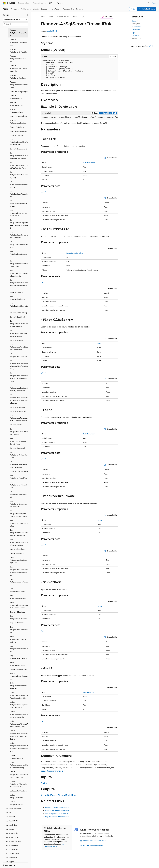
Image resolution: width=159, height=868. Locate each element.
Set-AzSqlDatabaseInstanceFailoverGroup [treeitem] (19, 213)
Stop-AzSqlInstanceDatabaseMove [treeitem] (19, 649)
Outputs (136, 36)
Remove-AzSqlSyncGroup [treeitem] (16, 97)
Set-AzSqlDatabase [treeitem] (17, 135)
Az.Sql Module (53, 31)
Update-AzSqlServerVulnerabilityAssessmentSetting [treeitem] (18, 784)
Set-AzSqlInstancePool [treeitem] (18, 411)
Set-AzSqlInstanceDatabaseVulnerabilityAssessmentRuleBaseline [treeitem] (19, 399)
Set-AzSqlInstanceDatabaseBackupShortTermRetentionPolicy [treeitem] (19, 377)
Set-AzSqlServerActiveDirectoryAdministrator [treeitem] (19, 432)
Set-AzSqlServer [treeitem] (16, 425)
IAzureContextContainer (75, 253)
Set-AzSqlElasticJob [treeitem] (17, 292)
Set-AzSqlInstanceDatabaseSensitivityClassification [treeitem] (19, 388)
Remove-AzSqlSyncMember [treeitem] (17, 104)
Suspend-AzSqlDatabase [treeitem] (19, 669)
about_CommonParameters (52, 771)
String (99, 343)
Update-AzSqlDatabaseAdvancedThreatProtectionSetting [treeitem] (19, 695)
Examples (136, 27)
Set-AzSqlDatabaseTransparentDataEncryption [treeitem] (19, 273)
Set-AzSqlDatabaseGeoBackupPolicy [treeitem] (19, 204)
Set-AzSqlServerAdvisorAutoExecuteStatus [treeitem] (18, 441)
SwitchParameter (89, 163)
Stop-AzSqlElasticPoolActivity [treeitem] (18, 617)
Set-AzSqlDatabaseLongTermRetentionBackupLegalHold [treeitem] (19, 224)
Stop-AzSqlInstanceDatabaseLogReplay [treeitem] (19, 639)
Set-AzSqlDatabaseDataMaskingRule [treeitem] (19, 184)
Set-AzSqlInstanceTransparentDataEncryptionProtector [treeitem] (19, 418)
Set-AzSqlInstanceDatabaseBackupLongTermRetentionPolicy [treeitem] (19, 365)
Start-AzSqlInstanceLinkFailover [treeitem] (19, 582)
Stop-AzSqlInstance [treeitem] (17, 623)
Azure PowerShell (63, 17)
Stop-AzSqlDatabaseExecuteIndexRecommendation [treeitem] (19, 605)
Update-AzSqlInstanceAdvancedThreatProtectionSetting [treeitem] (19, 724)
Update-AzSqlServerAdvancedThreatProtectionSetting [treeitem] (19, 775)
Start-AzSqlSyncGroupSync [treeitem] (18, 590)
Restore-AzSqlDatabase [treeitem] (18, 116)
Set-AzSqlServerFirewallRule (57, 814)
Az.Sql (75, 17)
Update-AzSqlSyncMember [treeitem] (17, 796)
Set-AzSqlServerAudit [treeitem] (17, 448)
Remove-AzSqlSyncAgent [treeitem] (19, 92)
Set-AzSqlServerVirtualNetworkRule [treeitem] (19, 523)
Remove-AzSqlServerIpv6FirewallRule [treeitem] (18, 42)
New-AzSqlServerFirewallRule (57, 810)
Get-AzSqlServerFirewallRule (57, 807)
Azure (51, 17)
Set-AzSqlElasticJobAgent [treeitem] (18, 298)
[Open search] (148, 3)
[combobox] (15, 20)
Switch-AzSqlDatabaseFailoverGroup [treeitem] (19, 676)
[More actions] (116, 17)
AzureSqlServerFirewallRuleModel (59, 795)
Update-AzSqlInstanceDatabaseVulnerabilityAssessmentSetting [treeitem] (19, 747)
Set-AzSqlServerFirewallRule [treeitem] (19, 477)
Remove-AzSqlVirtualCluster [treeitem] (17, 111)
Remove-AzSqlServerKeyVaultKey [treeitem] (19, 51)
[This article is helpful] (150, 46)
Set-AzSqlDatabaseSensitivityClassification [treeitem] (19, 264)
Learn (43, 17)
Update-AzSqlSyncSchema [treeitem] (17, 803)
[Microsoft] (4, 3)
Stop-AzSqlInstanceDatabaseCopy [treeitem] (19, 630)
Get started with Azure (147, 9)
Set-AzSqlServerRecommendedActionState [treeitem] (19, 504)
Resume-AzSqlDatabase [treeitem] (18, 131)
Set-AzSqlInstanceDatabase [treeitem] (18, 355)
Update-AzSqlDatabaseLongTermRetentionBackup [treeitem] (19, 705)
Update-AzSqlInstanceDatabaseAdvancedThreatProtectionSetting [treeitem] (19, 735)
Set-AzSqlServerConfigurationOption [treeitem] (19, 455)
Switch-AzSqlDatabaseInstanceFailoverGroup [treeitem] (19, 686)
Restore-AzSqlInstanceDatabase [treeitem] (18, 122)
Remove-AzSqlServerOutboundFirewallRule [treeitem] (19, 68)
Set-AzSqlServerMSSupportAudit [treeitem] (19, 494)
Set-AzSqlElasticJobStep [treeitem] (19, 313)
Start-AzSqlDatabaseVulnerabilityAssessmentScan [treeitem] (19, 542)
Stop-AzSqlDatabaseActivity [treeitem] (18, 597)
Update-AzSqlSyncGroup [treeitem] (19, 791)
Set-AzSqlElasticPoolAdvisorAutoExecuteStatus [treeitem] (19, 324)
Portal (133, 9)
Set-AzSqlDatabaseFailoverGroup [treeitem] (19, 194)
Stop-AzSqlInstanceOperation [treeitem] (18, 657)
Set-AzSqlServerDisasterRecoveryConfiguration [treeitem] (19, 464)
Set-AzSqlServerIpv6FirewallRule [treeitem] (18, 485)
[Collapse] (27, 15)
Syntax (135, 21)
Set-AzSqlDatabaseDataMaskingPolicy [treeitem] (19, 175)
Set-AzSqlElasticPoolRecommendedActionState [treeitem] (19, 333)
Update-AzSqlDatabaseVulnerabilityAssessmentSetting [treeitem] (19, 714)
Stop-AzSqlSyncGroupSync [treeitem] (18, 664)
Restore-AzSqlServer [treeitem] (17, 127)
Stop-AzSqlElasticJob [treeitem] (17, 612)
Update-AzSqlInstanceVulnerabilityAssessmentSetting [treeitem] (19, 765)
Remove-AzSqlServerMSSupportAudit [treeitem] (19, 59)
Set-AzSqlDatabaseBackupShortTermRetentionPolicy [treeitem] (19, 165)
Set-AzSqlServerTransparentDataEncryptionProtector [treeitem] (18, 514)
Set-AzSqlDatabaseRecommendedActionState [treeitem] (19, 235)
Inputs (135, 33)
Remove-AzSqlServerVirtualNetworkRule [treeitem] (19, 85)
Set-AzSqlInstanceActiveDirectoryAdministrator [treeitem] (19, 347)
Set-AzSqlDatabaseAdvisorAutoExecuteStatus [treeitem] (19, 142)
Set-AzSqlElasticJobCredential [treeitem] (19, 306)
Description (136, 24)
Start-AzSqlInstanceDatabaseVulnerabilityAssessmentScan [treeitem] (19, 571)
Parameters (137, 30)
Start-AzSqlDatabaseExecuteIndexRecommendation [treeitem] (19, 533)
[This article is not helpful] (153, 46)
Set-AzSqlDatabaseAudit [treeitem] (18, 149)
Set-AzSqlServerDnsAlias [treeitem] (19, 471)
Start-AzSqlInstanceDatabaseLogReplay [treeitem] (19, 560)
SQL (83, 17)
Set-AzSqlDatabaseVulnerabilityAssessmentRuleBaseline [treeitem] (19, 284)
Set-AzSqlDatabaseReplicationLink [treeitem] (19, 245)
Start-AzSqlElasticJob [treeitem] (17, 549)
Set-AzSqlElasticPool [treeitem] (17, 317)
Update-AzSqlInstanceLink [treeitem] (16, 757)
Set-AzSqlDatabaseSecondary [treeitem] (19, 254)
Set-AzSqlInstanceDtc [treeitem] (17, 407)
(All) (44, 192)
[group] (79, 117)
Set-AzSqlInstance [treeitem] (16, 340)
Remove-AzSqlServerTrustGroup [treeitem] (18, 77)
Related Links (137, 38)
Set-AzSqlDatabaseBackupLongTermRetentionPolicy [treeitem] (19, 156)
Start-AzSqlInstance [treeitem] (17, 553)
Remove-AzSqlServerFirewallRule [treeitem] (19, 33)
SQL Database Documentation (57, 817)
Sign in (154, 3)
